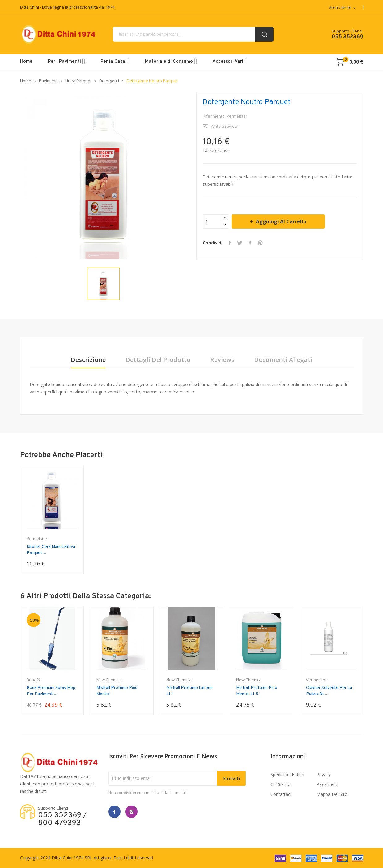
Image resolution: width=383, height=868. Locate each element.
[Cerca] (193, 34)
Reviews (222, 360)
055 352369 (347, 37)
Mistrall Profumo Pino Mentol (117, 691)
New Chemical (110, 680)
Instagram (131, 812)
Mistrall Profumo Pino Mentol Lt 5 (257, 691)
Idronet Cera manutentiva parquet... (51, 550)
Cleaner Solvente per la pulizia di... (329, 691)
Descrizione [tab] (88, 360)
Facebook (114, 812)
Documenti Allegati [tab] (283, 360)
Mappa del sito (332, 794)
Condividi (230, 243)
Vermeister (37, 539)
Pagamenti (327, 784)
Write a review (224, 126)
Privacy (324, 774)
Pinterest (260, 243)
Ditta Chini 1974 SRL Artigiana (81, 858)
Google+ (250, 243)
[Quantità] (212, 221)
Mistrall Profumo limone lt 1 (189, 691)
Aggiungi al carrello (281, 221)
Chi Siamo (281, 784)
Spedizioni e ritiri (287, 774)
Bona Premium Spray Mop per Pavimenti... (51, 691)
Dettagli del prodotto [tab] (158, 360)
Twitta (240, 243)
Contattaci (281, 794)
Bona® (33, 680)
